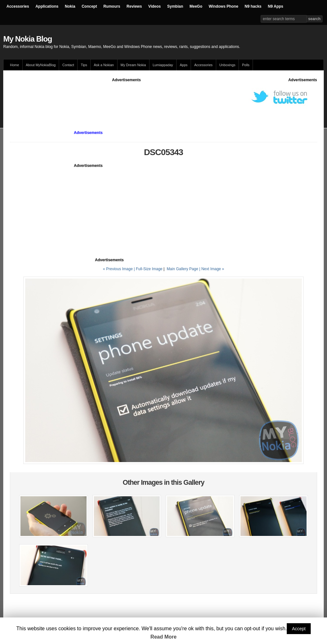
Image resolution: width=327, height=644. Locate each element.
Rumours (112, 6)
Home (14, 65)
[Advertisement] (126, 97)
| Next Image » (212, 269)
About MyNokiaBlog (41, 65)
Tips (84, 65)
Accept (299, 629)
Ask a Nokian (104, 65)
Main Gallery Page (183, 269)
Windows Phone (224, 6)
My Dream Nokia (133, 65)
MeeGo (196, 6)
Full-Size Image (149, 269)
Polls (246, 65)
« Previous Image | (119, 269)
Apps (184, 65)
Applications (47, 6)
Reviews (134, 6)
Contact (68, 65)
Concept (89, 6)
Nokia (70, 6)
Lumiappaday (163, 65)
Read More (163, 637)
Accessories (18, 6)
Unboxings (227, 65)
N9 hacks (253, 6)
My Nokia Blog (27, 39)
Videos (154, 6)
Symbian (175, 6)
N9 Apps (276, 6)
